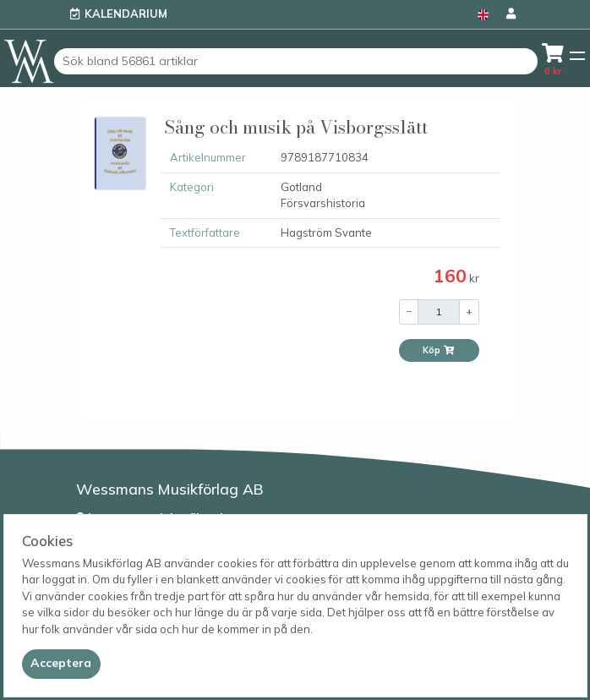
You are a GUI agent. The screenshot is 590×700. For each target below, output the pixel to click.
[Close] (61, 664)
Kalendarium (126, 14)
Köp (439, 350)
